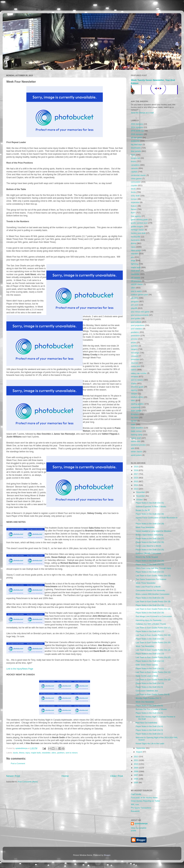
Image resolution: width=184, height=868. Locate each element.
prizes (133, 342)
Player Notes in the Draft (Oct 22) (150, 572)
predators (135, 332)
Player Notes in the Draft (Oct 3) (149, 730)
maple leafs (36, 753)
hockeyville (136, 237)
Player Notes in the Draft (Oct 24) (150, 561)
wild (133, 448)
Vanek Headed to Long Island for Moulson (153, 531)
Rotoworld (135, 811)
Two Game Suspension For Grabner (151, 579)
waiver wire (136, 441)
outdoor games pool (139, 295)
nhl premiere (136, 281)
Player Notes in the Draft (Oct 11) (150, 668)
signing (134, 390)
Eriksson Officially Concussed (148, 553)
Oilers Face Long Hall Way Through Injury (153, 568)
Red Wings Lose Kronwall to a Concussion (154, 616)
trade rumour (136, 431)
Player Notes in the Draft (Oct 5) (149, 713)
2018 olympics (137, 134)
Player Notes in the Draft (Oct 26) (150, 542)
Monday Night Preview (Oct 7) (148, 698)
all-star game (136, 138)
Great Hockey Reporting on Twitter (146, 801)
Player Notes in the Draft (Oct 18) (150, 613)
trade (133, 424)
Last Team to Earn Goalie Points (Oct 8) (153, 694)
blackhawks (136, 148)
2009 (136, 768)
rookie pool (136, 366)
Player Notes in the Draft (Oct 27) (150, 538)
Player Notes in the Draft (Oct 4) (149, 726)
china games (136, 179)
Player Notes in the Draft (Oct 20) (150, 598)
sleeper (134, 394)
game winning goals (139, 220)
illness (22, 753)
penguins (135, 301)
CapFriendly (136, 794)
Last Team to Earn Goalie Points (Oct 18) (153, 609)
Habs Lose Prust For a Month (148, 587)
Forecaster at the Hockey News (144, 798)
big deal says (136, 144)
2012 (136, 757)
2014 (136, 485)
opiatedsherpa (141, 823)
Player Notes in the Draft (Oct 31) (150, 503)
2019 (136, 467)
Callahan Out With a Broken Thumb (151, 624)
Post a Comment (18, 763)
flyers (133, 213)
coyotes (134, 185)
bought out (135, 158)
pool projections (138, 325)
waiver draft (136, 438)
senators (135, 377)
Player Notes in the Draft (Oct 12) (150, 661)
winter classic (137, 452)
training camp (137, 435)
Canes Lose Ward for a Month (148, 546)
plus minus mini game (140, 312)
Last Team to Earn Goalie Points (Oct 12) (153, 657)
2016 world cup (137, 131)
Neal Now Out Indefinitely (146, 723)
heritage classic (137, 230)
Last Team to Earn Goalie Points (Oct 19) (153, 602)
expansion (135, 202)
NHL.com (135, 804)
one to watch (136, 291)
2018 (136, 470)
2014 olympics (137, 127)
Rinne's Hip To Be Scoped (147, 557)
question (135, 346)
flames (134, 209)
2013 (136, 489)
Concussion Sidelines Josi (147, 691)
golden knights (137, 226)
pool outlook (136, 322)
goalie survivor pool (139, 223)
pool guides (136, 318)
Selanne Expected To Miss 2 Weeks (151, 506)
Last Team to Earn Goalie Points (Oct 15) (153, 642)
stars (133, 400)
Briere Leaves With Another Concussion (153, 594)
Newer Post (13, 776)
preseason (135, 336)
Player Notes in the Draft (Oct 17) (150, 631)
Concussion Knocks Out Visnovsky (150, 590)
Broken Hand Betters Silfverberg (149, 535)
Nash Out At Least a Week (147, 676)
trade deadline (137, 428)
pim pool (135, 305)
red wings (135, 353)
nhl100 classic (137, 284)
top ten (134, 421)
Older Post (117, 776)
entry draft (135, 196)
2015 (136, 481)
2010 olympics (137, 124)
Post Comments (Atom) (28, 782)
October (140, 500)
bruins (133, 161)
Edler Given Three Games (147, 665)
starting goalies (137, 404)
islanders (135, 254)
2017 (136, 474)
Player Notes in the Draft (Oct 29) (150, 524)
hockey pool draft (138, 233)
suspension (136, 407)
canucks (134, 168)
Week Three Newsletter (146, 583)
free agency (136, 216)
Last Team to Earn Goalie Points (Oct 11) (153, 672)
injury (28, 753)
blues (133, 155)
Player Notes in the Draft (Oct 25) (150, 550)
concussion (136, 182)
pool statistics (137, 329)
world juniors (136, 455)
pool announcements (140, 315)
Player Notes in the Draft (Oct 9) (149, 687)
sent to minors (72, 753)
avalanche (135, 141)
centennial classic (138, 175)
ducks (16, 753)
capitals (134, 172)
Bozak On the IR (143, 510)
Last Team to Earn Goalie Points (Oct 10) (153, 680)
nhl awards (136, 278)
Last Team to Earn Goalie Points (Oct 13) (153, 650)
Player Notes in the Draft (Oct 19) (150, 605)
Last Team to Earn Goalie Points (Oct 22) (153, 576)
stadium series (137, 397)
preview (134, 339)
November (141, 496)
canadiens (135, 165)
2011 (136, 760)
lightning (134, 264)
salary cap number (139, 373)
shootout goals (137, 387)
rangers (134, 349)
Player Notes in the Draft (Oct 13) (150, 654)
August (140, 752)
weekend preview (138, 445)
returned (134, 363)
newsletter (46, 753)
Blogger (107, 855)
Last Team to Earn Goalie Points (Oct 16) (153, 635)
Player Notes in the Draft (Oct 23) (150, 564)
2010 (136, 764)
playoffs (134, 308)
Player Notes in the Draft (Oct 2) (149, 734)
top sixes (135, 417)
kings (133, 260)
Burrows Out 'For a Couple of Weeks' (151, 709)
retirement (135, 359)
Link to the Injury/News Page (20, 669)
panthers (61, 753)
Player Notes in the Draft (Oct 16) (150, 639)
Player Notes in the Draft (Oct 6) (149, 706)
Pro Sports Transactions (141, 808)
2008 (136, 771)
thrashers (135, 414)
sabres (134, 370)
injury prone (136, 250)
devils (133, 189)
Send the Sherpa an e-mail (142, 113)
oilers (54, 753)
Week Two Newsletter (145, 646)
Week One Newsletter (145, 702)
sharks (134, 383)
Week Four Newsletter (145, 527)
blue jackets (136, 151)
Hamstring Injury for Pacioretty (149, 620)
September (141, 748)
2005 (136, 783)
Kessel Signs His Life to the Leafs (150, 743)
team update (136, 411)
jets (132, 257)
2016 (136, 478)
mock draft (135, 271)
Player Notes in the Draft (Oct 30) (150, 514)
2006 (136, 779)
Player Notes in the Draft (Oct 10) (150, 683)
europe (134, 199)
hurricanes (135, 240)
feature (134, 206)
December (141, 492)
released (135, 356)
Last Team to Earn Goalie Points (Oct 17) (153, 628)
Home (65, 776)
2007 (136, 775)
